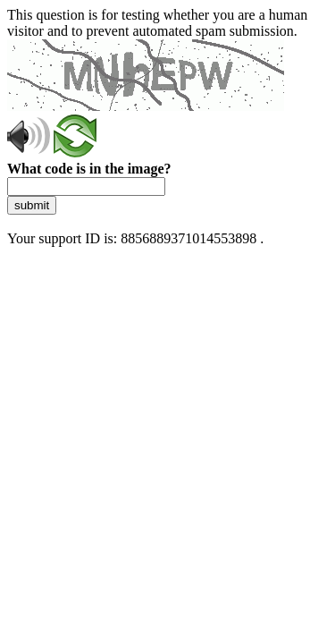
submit (32, 205)
